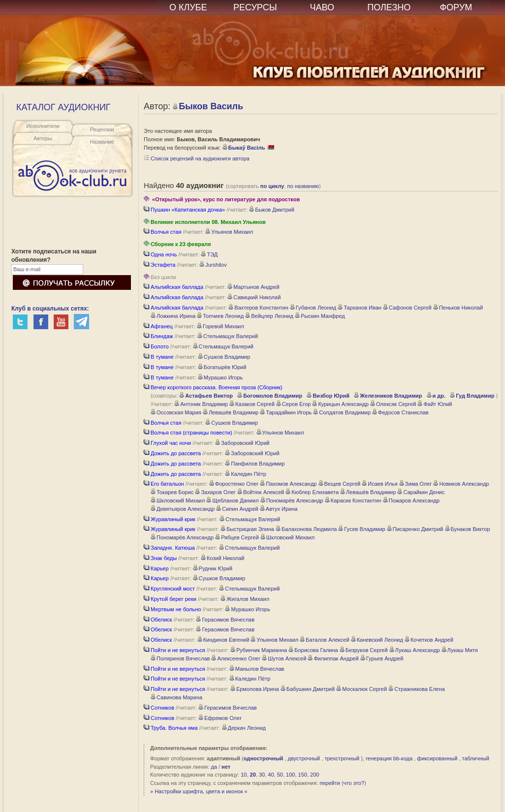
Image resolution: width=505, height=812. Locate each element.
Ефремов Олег (220, 718)
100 (290, 775)
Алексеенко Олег (236, 658)
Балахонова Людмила (306, 529)
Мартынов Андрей (253, 287)
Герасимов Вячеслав (225, 620)
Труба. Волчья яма (171, 728)
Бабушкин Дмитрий (308, 689)
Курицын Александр (340, 404)
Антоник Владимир (201, 404)
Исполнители (43, 126)
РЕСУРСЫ (255, 7)
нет (226, 767)
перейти (330, 783)
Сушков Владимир (224, 357)
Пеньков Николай (458, 308)
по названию (303, 186)
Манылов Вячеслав (257, 669)
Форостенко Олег (234, 484)
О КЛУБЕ (188, 7)
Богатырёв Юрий (222, 367)
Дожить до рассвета (172, 453)
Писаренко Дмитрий (415, 529)
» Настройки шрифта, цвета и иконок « (199, 791)
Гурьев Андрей (382, 658)
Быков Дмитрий (272, 210)
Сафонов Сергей (407, 308)
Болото (156, 346)
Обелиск (158, 620)
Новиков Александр (461, 484)
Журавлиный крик (170, 519)
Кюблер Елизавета (312, 492)
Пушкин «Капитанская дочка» (184, 210)
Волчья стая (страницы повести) (188, 433)
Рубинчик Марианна (259, 650)
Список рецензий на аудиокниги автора (197, 158)
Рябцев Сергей (237, 537)
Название (102, 142)
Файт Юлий (435, 404)
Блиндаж (158, 336)
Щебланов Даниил (232, 500)
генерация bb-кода (389, 758)
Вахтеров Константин (258, 308)
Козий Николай (222, 558)
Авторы (43, 138)
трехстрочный (342, 758)
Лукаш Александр (415, 650)
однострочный (264, 758)
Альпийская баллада (174, 287)
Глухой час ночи (167, 443)
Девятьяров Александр (183, 509)
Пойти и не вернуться (174, 650)
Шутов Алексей (284, 658)
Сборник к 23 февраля (177, 244)
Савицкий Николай (254, 297)
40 (271, 775)
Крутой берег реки (170, 599)
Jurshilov (213, 265)
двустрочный (304, 758)
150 (303, 775)
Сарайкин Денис (421, 492)
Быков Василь (208, 106)
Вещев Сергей (340, 484)
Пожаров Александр (411, 500)
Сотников (159, 708)
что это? (354, 783)
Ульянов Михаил (229, 232)
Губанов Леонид (313, 308)
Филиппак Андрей (333, 658)
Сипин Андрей (237, 509)
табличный (476, 758)
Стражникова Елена (417, 689)
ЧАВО (322, 7)
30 (262, 775)
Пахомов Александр (288, 484)
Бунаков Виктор (468, 529)
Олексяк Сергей (393, 404)
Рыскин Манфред (320, 316)
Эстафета (159, 265)
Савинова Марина (176, 697)
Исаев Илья (380, 484)
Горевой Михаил (221, 326)
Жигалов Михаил (245, 599)
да (214, 767)
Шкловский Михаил (178, 500)
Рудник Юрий (213, 568)
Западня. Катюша (169, 548)
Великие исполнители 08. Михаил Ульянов (205, 222)
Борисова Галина (313, 650)
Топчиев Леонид (220, 316)
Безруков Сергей (364, 650)
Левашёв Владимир (231, 412)
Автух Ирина (279, 509)
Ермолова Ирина (255, 689)
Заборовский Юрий (242, 443)
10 (244, 775)
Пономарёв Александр (292, 500)
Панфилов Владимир (255, 464)
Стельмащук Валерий (228, 336)
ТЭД (209, 254)
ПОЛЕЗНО (389, 7)
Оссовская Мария (176, 412)
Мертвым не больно (172, 609)
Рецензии (102, 129)
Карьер (156, 568)
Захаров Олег (215, 492)
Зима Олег (416, 484)
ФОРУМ (456, 7)
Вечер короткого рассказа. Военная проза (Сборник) (213, 387)
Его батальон (164, 484)
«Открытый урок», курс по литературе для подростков (222, 199)
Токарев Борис (172, 492)
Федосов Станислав (400, 412)
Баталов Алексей (324, 640)
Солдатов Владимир (342, 412)
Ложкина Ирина (173, 316)
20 (253, 775)
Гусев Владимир (362, 529)
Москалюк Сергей (362, 689)
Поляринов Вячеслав (180, 658)
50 (280, 775)
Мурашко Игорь (220, 377)
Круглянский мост (169, 589)
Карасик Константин (353, 500)
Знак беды (160, 558)
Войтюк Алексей (261, 492)
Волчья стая (162, 232)
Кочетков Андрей (429, 640)
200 (315, 775)
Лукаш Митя (460, 650)
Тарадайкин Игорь (286, 412)
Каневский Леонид (377, 640)
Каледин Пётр (246, 474)
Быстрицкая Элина (247, 529)
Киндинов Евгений (223, 640)
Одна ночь (160, 254)
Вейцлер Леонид (269, 316)
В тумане (159, 357)
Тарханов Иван (360, 308)
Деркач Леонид (244, 728)
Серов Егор (294, 404)
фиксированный (437, 758)
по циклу (272, 186)
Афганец (158, 326)
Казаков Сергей (252, 404)
